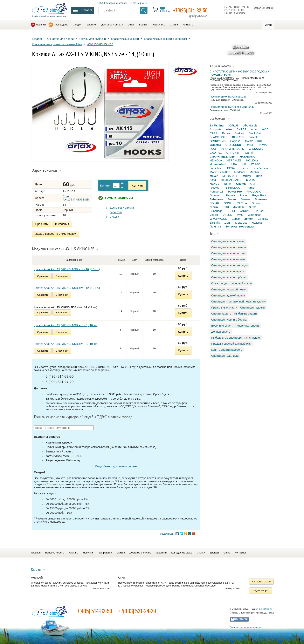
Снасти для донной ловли (228, 295)
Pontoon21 (217, 192)
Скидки (77, 25)
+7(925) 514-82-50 (193, 10)
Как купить (159, 25)
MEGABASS (230, 176)
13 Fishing (217, 125)
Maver (214, 176)
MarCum (240, 172)
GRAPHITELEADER (222, 157)
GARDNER (233, 153)
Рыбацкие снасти (245, 314)
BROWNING (218, 141)
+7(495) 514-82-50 (94, 610)
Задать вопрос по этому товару (56, 233)
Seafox (232, 199)
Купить (136, 185)
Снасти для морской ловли (229, 289)
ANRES (241, 129)
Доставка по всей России (241, 50)
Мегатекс (241, 223)
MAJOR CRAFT (220, 172)
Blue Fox (238, 137)
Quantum (215, 195)
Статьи (174, 25)
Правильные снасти (224, 308)
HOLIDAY (252, 160)
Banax (226, 133)
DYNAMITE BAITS (232, 149)
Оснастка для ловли (60, 39)
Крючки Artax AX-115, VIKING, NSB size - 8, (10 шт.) (66, 343)
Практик (215, 227)
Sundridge (216, 211)
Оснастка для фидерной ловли (231, 283)
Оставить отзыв (262, 581)
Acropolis (215, 129)
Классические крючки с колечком (165, 39)
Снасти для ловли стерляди (229, 265)
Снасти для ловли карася (228, 271)
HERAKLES (234, 160)
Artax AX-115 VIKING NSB (76, 198)
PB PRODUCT (233, 188)
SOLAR (214, 203)
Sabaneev (216, 199)
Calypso (235, 141)
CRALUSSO (233, 145)
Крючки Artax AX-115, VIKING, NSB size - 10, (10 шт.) (67, 268)
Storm (214, 207)
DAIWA (262, 145)
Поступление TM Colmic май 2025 (232, 107)
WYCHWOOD (218, 219)
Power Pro (235, 192)
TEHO (231, 211)
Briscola (253, 137)
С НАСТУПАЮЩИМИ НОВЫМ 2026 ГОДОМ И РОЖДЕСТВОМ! (240, 73)
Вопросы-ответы (55, 552)
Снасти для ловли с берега (229, 320)
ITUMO (256, 164)
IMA (244, 164)
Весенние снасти (222, 326)
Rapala (230, 195)
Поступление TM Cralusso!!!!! (228, 97)
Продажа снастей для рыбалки (231, 344)
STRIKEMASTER (233, 207)
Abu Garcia (250, 125)
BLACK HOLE (218, 137)
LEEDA (230, 168)
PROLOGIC (254, 192)
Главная (36, 552)
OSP (253, 184)
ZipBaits (215, 223)
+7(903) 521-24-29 (137, 610)
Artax (254, 129)
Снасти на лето (221, 314)
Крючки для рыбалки (92, 39)
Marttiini (255, 172)
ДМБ (228, 223)
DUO (213, 149)
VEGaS (261, 211)
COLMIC (215, 145)
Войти (268, 25)
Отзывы (74, 552)
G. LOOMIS (256, 149)
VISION (228, 215)
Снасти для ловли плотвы (228, 253)
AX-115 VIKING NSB (100, 44)
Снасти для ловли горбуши (229, 277)
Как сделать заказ (182, 552)
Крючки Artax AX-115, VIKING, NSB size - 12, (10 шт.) (67, 287)
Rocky (244, 195)
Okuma (241, 184)
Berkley (239, 133)
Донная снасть (221, 332)
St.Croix (242, 203)
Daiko (249, 145)
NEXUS (215, 184)
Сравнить (42, 224)
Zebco (236, 219)
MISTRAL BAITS (231, 180)
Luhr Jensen (260, 168)
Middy (247, 176)
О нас (131, 25)
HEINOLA (216, 160)
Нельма (257, 223)
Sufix (252, 207)
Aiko (229, 129)
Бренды (144, 25)
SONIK (228, 203)
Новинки (41, 25)
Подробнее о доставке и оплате (116, 466)
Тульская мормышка (240, 227)
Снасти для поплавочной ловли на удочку (238, 302)
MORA (250, 180)
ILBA (234, 164)
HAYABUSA (247, 157)
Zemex (249, 219)
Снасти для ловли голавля (229, 247)
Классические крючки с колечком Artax (57, 44)
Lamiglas (215, 168)
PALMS (214, 188)
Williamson (255, 215)
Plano (250, 188)
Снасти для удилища (225, 356)
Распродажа (61, 25)
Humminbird (218, 164)
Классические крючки (125, 39)
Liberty (244, 168)
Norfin (228, 184)
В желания (62, 224)
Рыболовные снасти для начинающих (236, 338)
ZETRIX (263, 219)
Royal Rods (259, 195)
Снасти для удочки (252, 308)
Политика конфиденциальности (245, 626)
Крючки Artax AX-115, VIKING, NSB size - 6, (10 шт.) (66, 324)
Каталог (37, 39)
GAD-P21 (216, 153)
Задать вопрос (261, 590)
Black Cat (255, 133)
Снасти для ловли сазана (228, 241)
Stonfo (256, 203)
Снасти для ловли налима (228, 259)
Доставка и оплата (112, 25)
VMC (240, 215)
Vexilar (214, 215)
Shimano (261, 199)
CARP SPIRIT (254, 141)
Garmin (250, 153)
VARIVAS (245, 211)
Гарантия (91, 25)
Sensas (245, 199)
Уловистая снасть (248, 326)
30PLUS (233, 125)
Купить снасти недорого (227, 350)
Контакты (188, 25)
